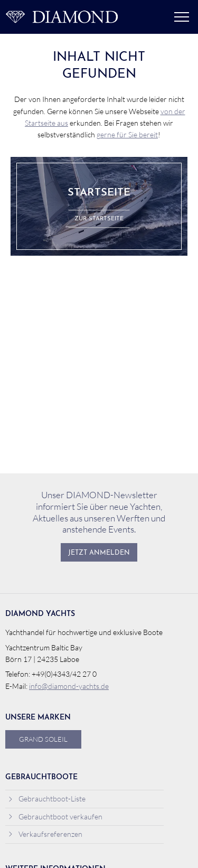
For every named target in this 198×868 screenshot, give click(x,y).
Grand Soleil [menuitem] (43, 739)
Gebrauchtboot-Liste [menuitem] (47, 799)
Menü (182, 17)
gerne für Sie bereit (127, 134)
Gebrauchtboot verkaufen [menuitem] (55, 816)
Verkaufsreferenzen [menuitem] (45, 834)
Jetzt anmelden (99, 553)
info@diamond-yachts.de (69, 686)
